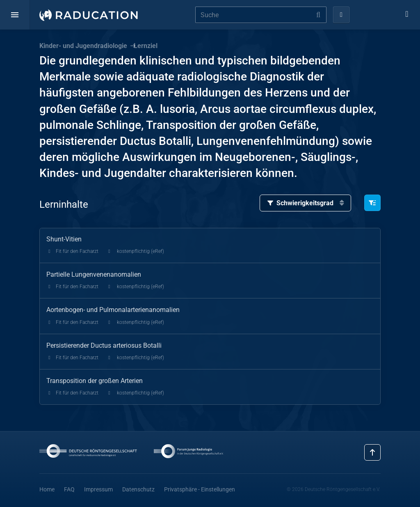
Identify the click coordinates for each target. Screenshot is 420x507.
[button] (15, 15)
